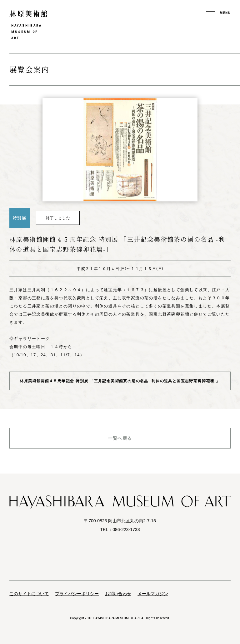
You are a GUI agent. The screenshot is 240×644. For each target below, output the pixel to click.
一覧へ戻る (120, 438)
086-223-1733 (126, 530)
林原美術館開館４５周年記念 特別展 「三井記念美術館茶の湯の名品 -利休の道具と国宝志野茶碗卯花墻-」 (120, 381)
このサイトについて (29, 594)
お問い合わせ (118, 594)
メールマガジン (153, 594)
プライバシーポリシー (77, 594)
